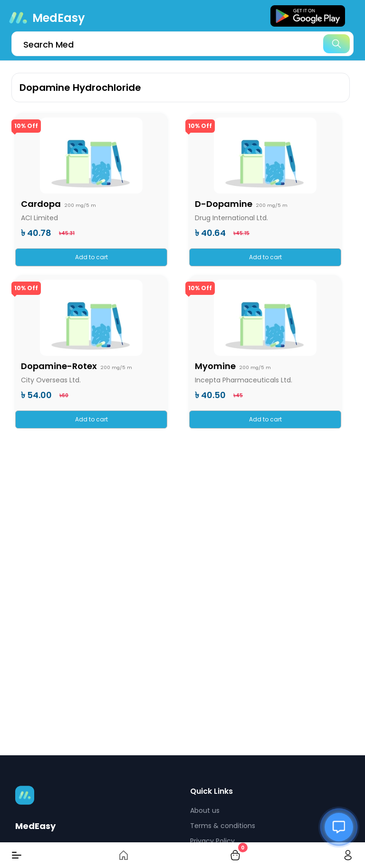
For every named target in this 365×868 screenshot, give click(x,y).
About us (205, 810)
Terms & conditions (223, 826)
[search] (182, 44)
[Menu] (17, 855)
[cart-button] (235, 855)
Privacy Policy (212, 841)
